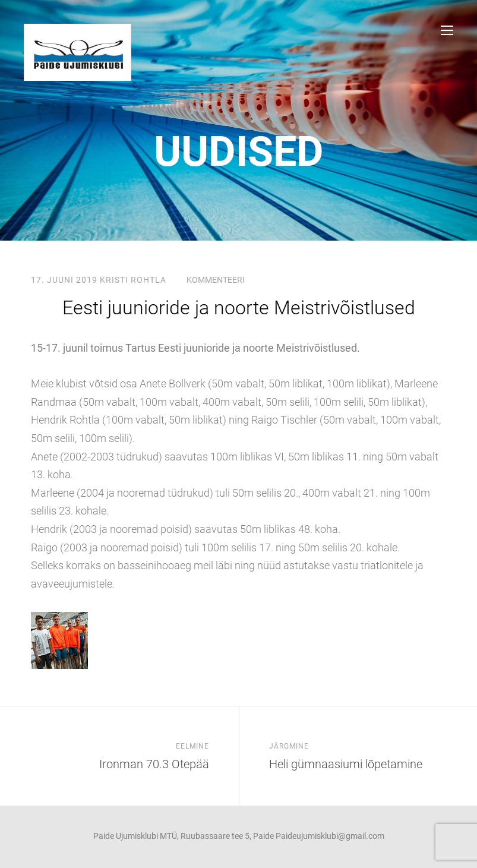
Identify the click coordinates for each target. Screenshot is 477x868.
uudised (239, 151)
